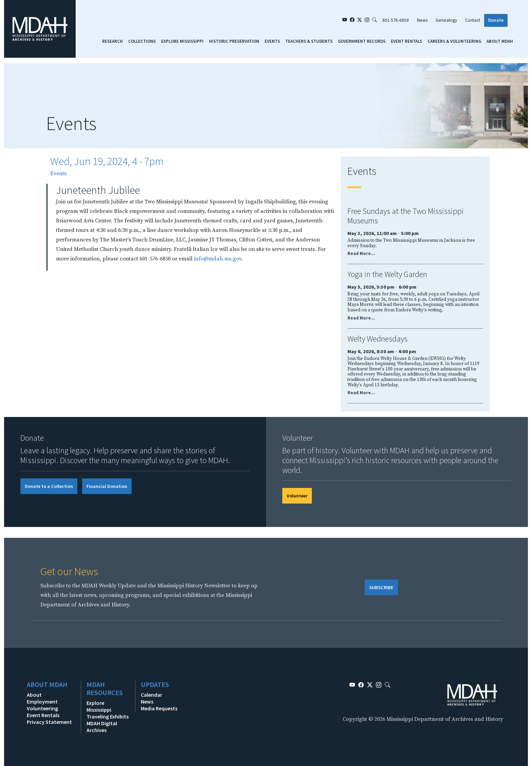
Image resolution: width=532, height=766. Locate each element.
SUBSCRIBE (381, 587)
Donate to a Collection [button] (49, 486)
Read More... (361, 253)
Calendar (151, 695)
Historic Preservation (234, 41)
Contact (473, 20)
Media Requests (159, 708)
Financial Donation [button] (107, 486)
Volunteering (42, 708)
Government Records (362, 41)
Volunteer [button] (297, 496)
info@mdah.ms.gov (217, 259)
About (34, 695)
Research (112, 41)
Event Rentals (406, 41)
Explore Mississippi (182, 41)
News (422, 20)
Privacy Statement (49, 722)
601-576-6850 (396, 20)
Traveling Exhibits (108, 716)
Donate (496, 20)
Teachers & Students (309, 41)
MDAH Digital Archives (102, 727)
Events (272, 41)
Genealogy (446, 20)
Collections (142, 41)
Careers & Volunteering (454, 41)
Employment (42, 701)
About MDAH (500, 41)
